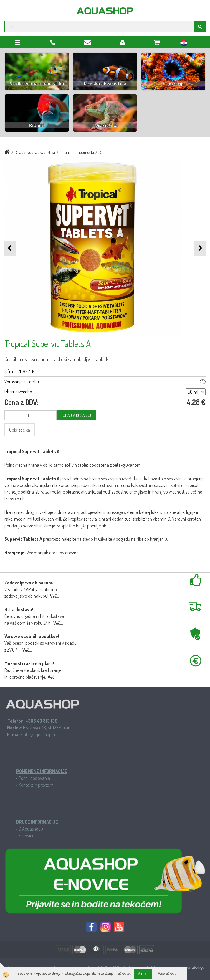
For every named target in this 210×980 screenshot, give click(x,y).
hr (184, 44)
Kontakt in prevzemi (37, 785)
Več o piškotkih (168, 973)
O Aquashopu (31, 829)
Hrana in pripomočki (78, 152)
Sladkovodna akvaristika (36, 152)
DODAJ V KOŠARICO (76, 415)
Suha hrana (109, 152)
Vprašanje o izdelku (22, 382)
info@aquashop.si (39, 734)
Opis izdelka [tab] (20, 430)
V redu (143, 973)
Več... (55, 596)
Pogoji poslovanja (34, 778)
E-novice (26, 836)
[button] (200, 248)
